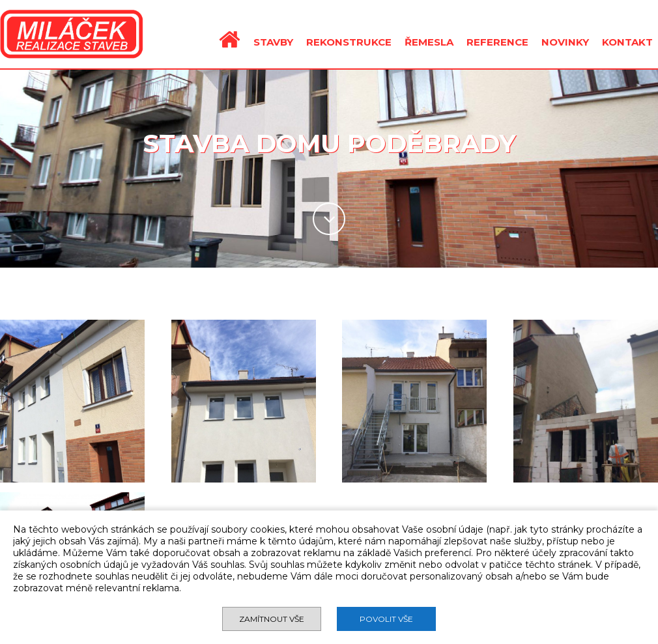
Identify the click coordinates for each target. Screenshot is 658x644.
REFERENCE (497, 42)
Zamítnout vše (272, 619)
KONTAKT (627, 42)
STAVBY (273, 42)
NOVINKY (565, 42)
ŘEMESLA (429, 42)
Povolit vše (386, 619)
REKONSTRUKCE (349, 42)
